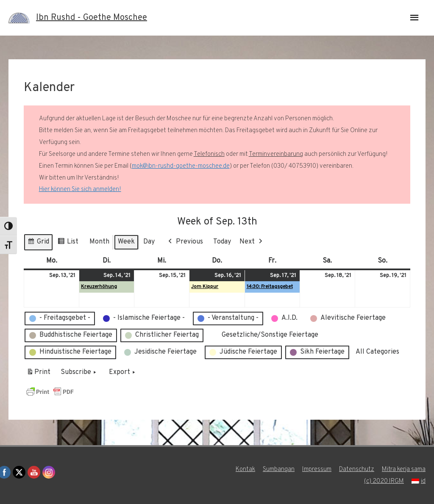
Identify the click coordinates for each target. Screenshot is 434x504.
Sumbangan (279, 469)
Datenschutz (357, 469)
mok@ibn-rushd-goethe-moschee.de (181, 166)
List (68, 243)
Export (123, 373)
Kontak (245, 469)
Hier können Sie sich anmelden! (80, 190)
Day (149, 242)
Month (99, 242)
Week (126, 242)
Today (222, 242)
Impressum (317, 469)
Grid (38, 243)
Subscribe (79, 373)
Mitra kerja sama (404, 469)
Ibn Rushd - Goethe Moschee (92, 18)
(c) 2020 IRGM (384, 481)
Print (38, 374)
